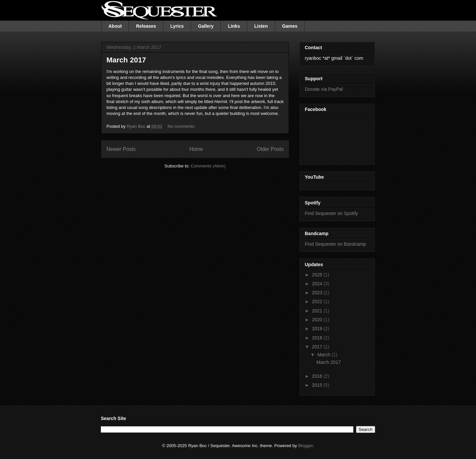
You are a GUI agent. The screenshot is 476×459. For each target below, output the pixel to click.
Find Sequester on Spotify (331, 213)
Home (196, 149)
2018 (318, 338)
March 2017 (126, 60)
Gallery (206, 26)
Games (290, 26)
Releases (146, 26)
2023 (318, 293)
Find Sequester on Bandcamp (335, 244)
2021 (318, 311)
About (115, 26)
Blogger (305, 446)
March (324, 355)
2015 (318, 385)
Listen (261, 26)
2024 (318, 284)
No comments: (182, 126)
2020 (318, 320)
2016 (318, 376)
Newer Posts (121, 149)
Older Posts (270, 149)
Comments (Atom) (208, 166)
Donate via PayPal (324, 89)
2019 (318, 329)
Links (234, 26)
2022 (318, 301)
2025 (318, 275)
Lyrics (177, 26)
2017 (318, 347)
